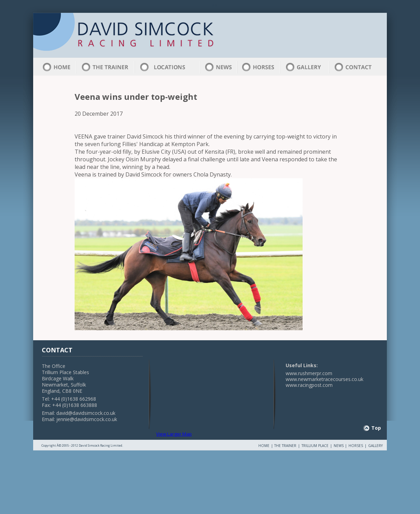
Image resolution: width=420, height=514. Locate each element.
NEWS (339, 446)
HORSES (356, 446)
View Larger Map (174, 434)
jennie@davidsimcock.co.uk (87, 419)
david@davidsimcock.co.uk (86, 413)
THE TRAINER (285, 446)
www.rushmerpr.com (309, 373)
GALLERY (375, 446)
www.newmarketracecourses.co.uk (324, 379)
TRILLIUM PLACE (315, 446)
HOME (264, 446)
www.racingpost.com (309, 385)
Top (376, 428)
